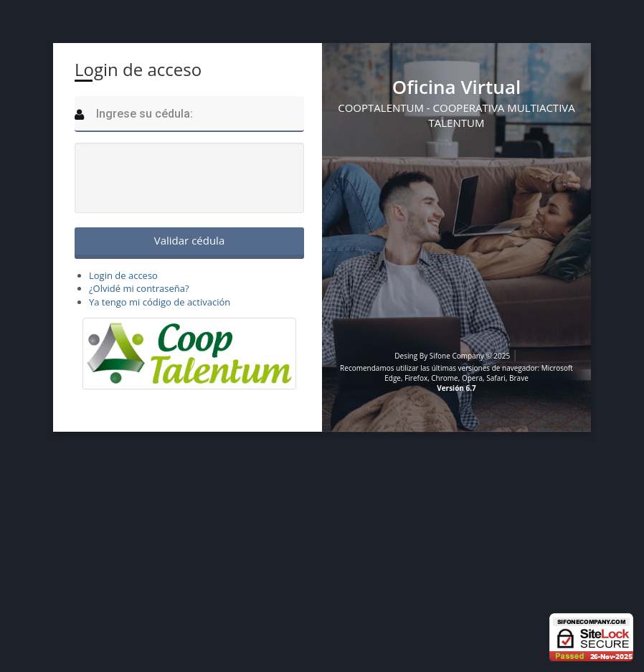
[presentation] (191, 178)
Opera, (473, 378)
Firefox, (418, 378)
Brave (519, 378)
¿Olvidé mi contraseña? (139, 288)
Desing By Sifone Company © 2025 (453, 356)
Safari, (497, 378)
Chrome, (445, 378)
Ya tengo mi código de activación (160, 302)
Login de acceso (123, 275)
